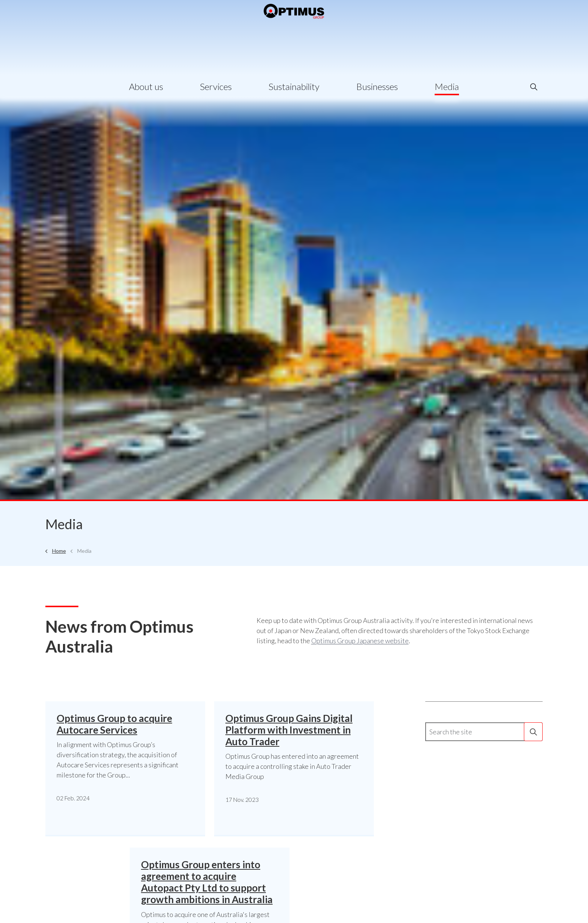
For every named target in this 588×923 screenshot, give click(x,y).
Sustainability (294, 86)
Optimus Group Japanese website (360, 641)
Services (216, 86)
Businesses (377, 86)
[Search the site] (484, 732)
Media (447, 86)
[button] (533, 732)
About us (146, 86)
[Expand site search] (534, 87)
